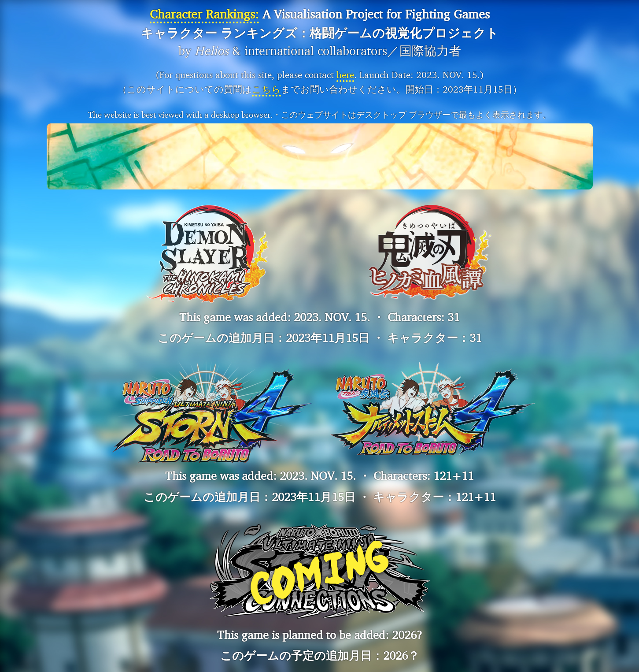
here (345, 75)
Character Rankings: (204, 14)
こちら (266, 89)
